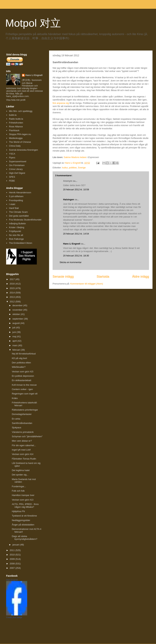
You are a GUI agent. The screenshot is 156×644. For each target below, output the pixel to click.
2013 (13, 297)
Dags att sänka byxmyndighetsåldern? (24, 538)
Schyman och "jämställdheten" (27, 436)
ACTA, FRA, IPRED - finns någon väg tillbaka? (25, 506)
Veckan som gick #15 (23, 372)
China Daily (15, 146)
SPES (12, 177)
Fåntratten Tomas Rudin (24, 459)
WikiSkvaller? (19, 367)
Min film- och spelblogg (21, 111)
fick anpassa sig (61, 103)
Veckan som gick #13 (23, 500)
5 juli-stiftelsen (16, 196)
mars (15, 345)
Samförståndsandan (22, 423)
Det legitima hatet (21, 470)
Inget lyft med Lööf (21, 450)
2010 (13, 555)
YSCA (12, 154)
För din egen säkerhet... (24, 445)
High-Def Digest (17, 173)
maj (15, 336)
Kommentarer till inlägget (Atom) (87, 284)
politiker (73, 168)
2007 (13, 568)
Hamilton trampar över (23, 495)
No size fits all (16, 235)
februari (17, 350)
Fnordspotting (16, 200)
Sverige (82, 168)
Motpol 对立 (33, 23)
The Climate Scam (18, 212)
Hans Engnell (12, 580)
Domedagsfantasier (22, 414)
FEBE (12, 181)
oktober (17, 314)
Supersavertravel (18, 161)
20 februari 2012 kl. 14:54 (76, 234)
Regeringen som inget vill (25, 394)
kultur (65, 168)
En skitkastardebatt (21, 380)
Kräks (15, 398)
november (18, 310)
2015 (13, 288)
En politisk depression (23, 376)
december (18, 305)
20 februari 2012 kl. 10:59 (76, 189)
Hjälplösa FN (18, 511)
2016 (13, 284)
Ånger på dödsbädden (23, 525)
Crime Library (16, 169)
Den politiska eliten (21, 363)
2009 (13, 559)
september (18, 319)
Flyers (12, 158)
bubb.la (13, 115)
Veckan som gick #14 (23, 454)
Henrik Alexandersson (20, 192)
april (15, 341)
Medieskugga (16, 138)
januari (16, 545)
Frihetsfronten (16, 123)
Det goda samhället (19, 216)
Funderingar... (19, 486)
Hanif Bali (14, 208)
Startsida (103, 277)
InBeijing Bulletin (17, 224)
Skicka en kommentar (71, 262)
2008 (13, 564)
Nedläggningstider (21, 520)
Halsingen (69, 199)
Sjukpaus (16, 427)
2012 (13, 302)
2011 (13, 550)
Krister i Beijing (17, 227)
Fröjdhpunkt (15, 231)
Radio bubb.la (16, 119)
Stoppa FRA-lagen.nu (20, 134)
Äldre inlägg (141, 277)
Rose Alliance (16, 127)
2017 (13, 279)
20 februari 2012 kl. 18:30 (76, 256)
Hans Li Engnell (72, 244)
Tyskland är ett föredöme (24, 516)
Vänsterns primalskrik (23, 432)
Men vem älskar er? (22, 441)
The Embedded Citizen (21, 243)
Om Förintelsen (17, 165)
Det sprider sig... (20, 475)
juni (15, 332)
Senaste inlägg (63, 277)
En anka (16, 419)
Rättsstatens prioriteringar (25, 410)
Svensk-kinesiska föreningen (23, 150)
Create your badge (14, 617)
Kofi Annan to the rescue (24, 385)
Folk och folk (18, 491)
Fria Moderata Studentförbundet (25, 220)
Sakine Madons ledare (75, 157)
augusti (16, 323)
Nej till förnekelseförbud (24, 354)
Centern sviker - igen (22, 389)
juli (14, 328)
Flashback (14, 130)
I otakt (12, 204)
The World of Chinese (20, 142)
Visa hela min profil (16, 100)
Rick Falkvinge (16, 239)
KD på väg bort (19, 358)
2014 (13, 293)
